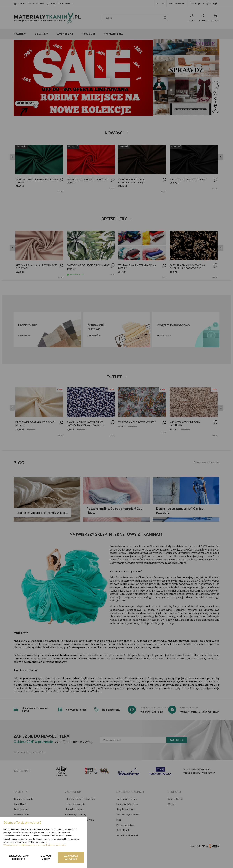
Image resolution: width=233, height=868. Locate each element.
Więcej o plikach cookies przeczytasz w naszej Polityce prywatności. (35, 845)
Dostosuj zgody (46, 857)
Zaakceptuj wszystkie (71, 857)
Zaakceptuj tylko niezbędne (19, 857)
